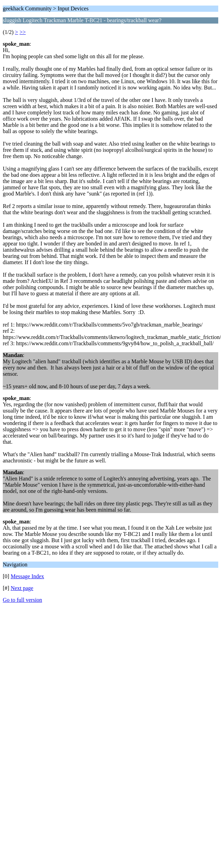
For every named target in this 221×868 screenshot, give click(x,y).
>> (23, 32)
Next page (22, 588)
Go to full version (22, 600)
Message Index (27, 576)
